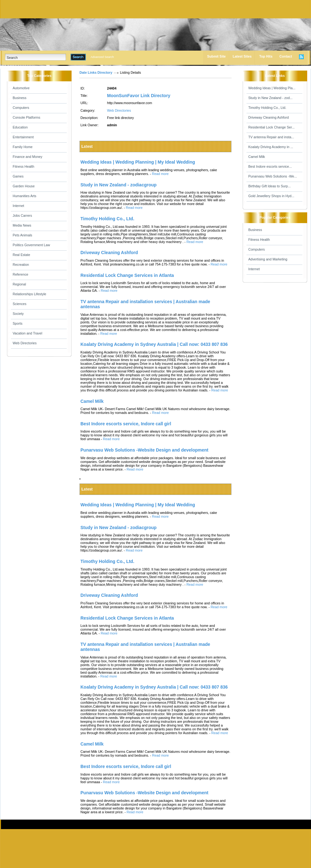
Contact (286, 56)
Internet (18, 206)
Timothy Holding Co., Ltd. (267, 108)
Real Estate (21, 255)
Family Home (23, 147)
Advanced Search (102, 57)
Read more (160, 174)
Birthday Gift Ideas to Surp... (270, 186)
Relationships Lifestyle (29, 294)
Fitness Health (23, 166)
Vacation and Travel (27, 333)
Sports (18, 323)
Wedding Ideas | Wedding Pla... (272, 88)
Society (18, 314)
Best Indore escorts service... (270, 166)
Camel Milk (257, 157)
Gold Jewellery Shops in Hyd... (271, 196)
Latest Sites (242, 56)
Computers (21, 108)
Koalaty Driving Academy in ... (271, 147)
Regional (19, 284)
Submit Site (216, 56)
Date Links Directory (96, 72)
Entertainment (23, 137)
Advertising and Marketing (268, 259)
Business (19, 98)
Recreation (21, 265)
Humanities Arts (25, 196)
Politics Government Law (31, 245)
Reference (20, 274)
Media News (22, 225)
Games (18, 176)
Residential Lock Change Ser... (271, 127)
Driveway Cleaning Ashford (269, 117)
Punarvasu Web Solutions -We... (273, 176)
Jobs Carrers (22, 215)
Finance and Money (28, 157)
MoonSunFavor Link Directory (139, 96)
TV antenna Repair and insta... (271, 137)
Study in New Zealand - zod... (270, 98)
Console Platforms (26, 117)
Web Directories (25, 343)
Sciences (19, 304)
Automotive (21, 88)
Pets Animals (22, 235)
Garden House (24, 186)
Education (20, 127)
